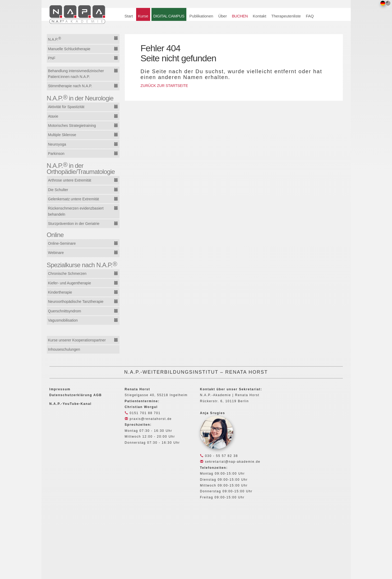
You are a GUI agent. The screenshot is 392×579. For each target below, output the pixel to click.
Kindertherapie (60, 292)
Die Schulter (58, 190)
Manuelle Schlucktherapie (69, 49)
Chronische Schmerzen (67, 274)
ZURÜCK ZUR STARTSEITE (164, 86)
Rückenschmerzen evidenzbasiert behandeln (76, 211)
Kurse (143, 16)
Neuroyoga (57, 144)
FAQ (310, 16)
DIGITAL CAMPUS (169, 16)
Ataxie (53, 116)
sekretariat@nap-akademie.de (230, 462)
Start (129, 16)
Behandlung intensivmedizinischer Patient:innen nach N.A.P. (76, 74)
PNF (52, 58)
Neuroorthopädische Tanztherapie (76, 302)
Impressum (60, 389)
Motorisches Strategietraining (72, 126)
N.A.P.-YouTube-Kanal (71, 404)
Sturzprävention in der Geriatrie (74, 224)
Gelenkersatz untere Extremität (74, 199)
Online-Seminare (62, 243)
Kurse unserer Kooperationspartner (77, 340)
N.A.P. (55, 39)
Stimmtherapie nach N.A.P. (70, 86)
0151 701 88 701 (143, 413)
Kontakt (259, 16)
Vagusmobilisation (63, 320)
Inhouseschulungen (64, 349)
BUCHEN (240, 16)
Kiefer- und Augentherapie (70, 283)
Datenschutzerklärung (71, 395)
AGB (98, 395)
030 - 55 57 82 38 (219, 456)
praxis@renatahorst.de (148, 419)
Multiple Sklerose (62, 135)
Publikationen (201, 16)
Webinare (56, 253)
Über (223, 16)
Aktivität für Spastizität (66, 107)
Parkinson (56, 154)
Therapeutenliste (286, 16)
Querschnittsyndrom (65, 311)
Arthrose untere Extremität (70, 180)
